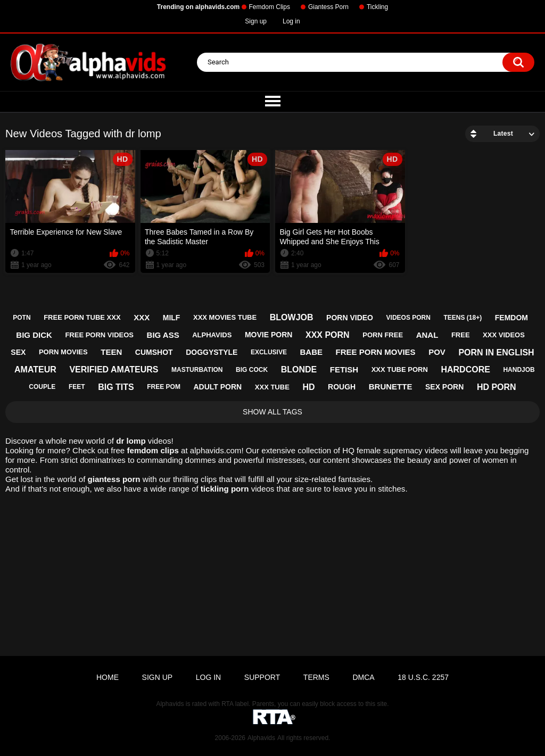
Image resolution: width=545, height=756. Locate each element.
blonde (299, 369)
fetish (344, 369)
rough (342, 387)
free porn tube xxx (82, 317)
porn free (383, 335)
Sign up (256, 21)
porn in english (496, 352)
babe (312, 352)
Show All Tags (272, 412)
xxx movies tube (225, 317)
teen (111, 352)
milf (172, 318)
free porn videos (99, 335)
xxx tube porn (400, 369)
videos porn (408, 318)
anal (427, 335)
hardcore (465, 369)
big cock (252, 370)
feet (77, 387)
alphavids (212, 335)
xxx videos (504, 335)
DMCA (363, 677)
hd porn (497, 387)
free (461, 335)
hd (308, 387)
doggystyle (212, 352)
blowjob (292, 317)
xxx (142, 317)
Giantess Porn (328, 7)
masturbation (197, 370)
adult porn (218, 387)
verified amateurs (114, 369)
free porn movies (376, 352)
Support (262, 677)
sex (18, 352)
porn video (350, 318)
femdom (511, 318)
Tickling (377, 7)
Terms (316, 677)
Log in (291, 21)
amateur (35, 369)
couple (42, 387)
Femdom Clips (270, 7)
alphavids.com (216, 450)
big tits (116, 387)
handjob (519, 370)
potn (22, 318)
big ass (163, 335)
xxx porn (328, 335)
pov (437, 352)
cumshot (154, 352)
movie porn (269, 335)
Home (108, 677)
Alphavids (261, 738)
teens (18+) (463, 318)
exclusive (269, 352)
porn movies (63, 352)
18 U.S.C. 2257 (423, 677)
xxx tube (272, 387)
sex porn (444, 387)
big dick (34, 335)
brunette (391, 387)
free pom (164, 387)
